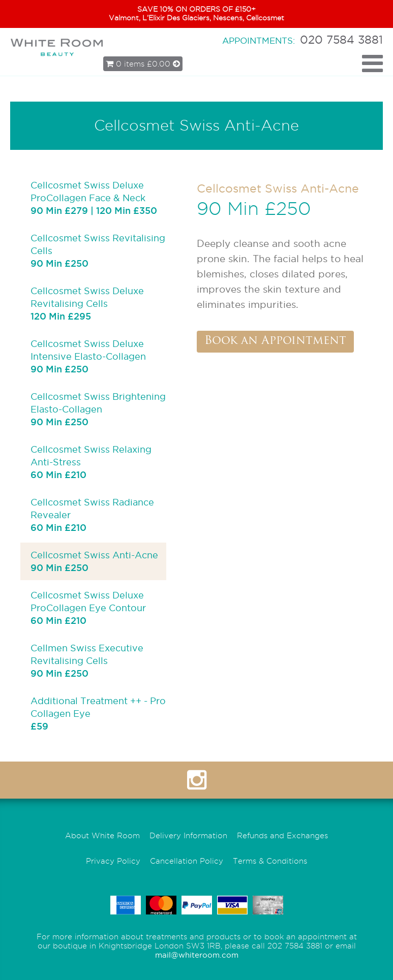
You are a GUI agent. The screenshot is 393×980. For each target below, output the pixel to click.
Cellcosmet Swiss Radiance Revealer (92, 514)
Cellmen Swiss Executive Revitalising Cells (87, 660)
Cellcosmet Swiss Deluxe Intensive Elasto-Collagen (88, 356)
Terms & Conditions (270, 861)
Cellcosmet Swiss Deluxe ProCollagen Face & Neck (94, 197)
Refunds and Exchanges (282, 835)
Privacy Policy (113, 861)
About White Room (102, 835)
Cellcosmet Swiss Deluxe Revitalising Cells (87, 303)
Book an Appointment (275, 341)
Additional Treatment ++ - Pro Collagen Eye (98, 713)
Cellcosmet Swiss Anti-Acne (94, 561)
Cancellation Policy (187, 861)
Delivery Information (188, 835)
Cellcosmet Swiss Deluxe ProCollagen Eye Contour (88, 607)
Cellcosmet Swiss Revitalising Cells (98, 250)
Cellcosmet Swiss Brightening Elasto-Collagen (98, 409)
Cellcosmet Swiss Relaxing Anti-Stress (91, 462)
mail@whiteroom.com (197, 955)
